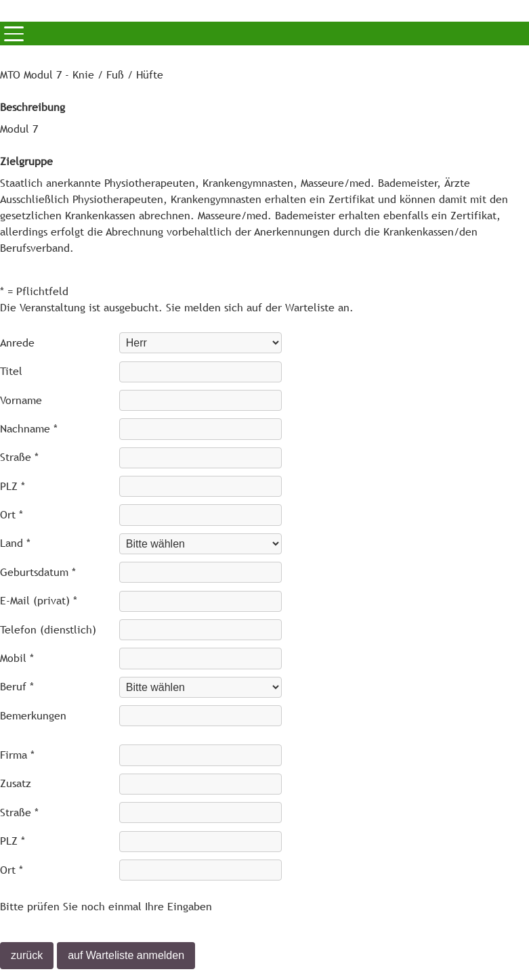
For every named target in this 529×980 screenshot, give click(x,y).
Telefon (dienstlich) (48, 630)
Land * (15, 543)
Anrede (17, 343)
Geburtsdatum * (38, 572)
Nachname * (29, 429)
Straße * (19, 457)
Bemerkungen (33, 716)
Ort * (12, 515)
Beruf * (17, 687)
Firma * (17, 755)
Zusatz (16, 783)
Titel (11, 371)
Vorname (21, 400)
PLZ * (13, 486)
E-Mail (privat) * (39, 601)
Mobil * (17, 658)
